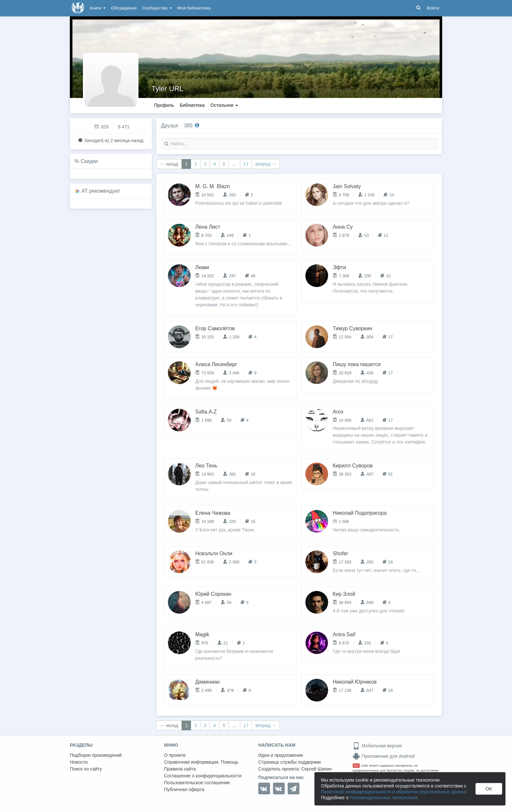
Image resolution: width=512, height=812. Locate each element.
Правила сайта (180, 769)
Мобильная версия (377, 746)
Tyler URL (168, 89)
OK (489, 789)
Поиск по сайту (86, 769)
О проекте (175, 755)
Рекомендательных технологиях (384, 798)
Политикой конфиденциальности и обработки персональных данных (394, 792)
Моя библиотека (194, 8)
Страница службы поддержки (289, 762)
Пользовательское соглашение (197, 783)
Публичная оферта (184, 789)
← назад (169, 164)
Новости (79, 762)
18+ (356, 765)
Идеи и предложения (281, 755)
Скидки (89, 161)
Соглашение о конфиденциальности (203, 776)
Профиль (164, 105)
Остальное (224, 105)
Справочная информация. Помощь (201, 762)
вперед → (266, 164)
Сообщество (157, 8)
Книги (98, 8)
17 (246, 164)
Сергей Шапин (316, 769)
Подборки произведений (96, 755)
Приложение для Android (384, 756)
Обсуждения (124, 8)
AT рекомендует (101, 191)
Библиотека (192, 105)
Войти (433, 8)
